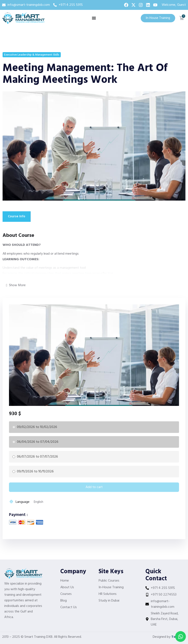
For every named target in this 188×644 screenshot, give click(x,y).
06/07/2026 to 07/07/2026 (37, 457)
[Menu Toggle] (94, 18)
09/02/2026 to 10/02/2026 (37, 427)
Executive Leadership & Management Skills (32, 55)
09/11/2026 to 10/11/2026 (35, 472)
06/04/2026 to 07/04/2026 (38, 442)
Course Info (17, 216)
